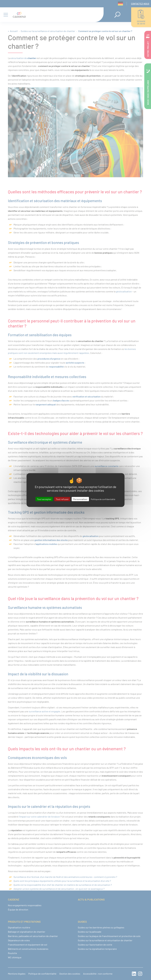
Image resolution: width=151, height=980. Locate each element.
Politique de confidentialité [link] (103, 499)
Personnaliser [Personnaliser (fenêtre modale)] (80, 499)
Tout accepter (44, 499)
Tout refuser (62, 499)
